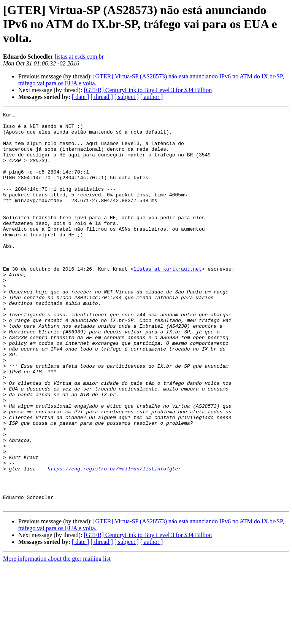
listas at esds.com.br (79, 57)
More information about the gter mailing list (57, 637)
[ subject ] (127, 97)
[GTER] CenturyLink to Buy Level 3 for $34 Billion (148, 90)
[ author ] (152, 97)
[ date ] (80, 97)
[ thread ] (102, 97)
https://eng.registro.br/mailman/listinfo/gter (114, 540)
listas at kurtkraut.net (167, 301)
